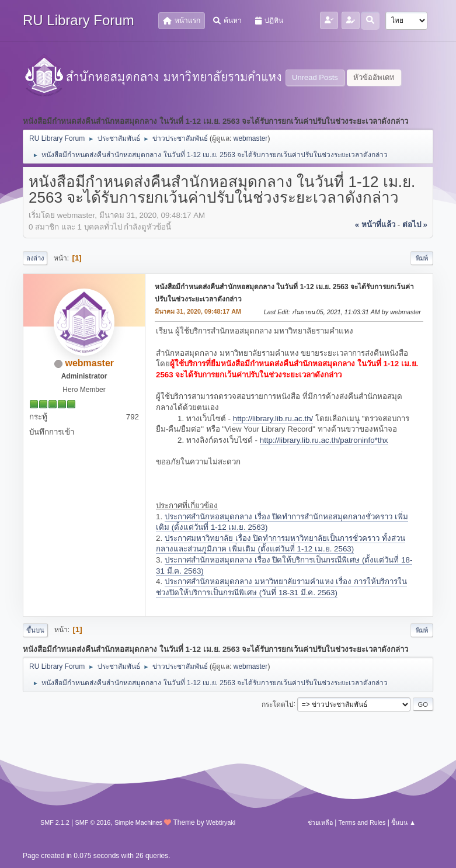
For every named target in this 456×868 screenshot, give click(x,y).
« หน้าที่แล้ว (375, 225)
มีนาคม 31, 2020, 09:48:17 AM (198, 311)
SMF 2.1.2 (55, 822)
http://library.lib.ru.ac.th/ (273, 419)
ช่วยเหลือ (320, 822)
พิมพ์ (422, 258)
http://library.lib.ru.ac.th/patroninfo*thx (324, 440)
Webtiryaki (221, 822)
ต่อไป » (415, 225)
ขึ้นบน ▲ (403, 822)
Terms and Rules (362, 822)
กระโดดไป (278, 704)
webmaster (251, 138)
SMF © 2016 (93, 822)
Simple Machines (138, 822)
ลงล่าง (35, 258)
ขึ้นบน (35, 630)
